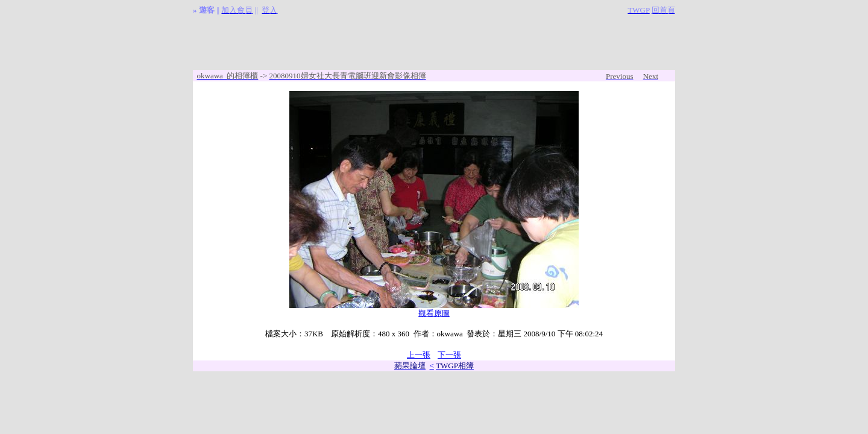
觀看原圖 (434, 313)
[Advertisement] (434, 43)
